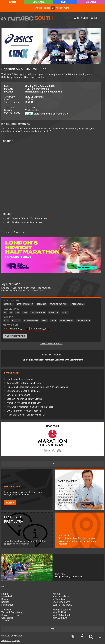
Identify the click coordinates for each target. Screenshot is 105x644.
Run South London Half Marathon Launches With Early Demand (37, 387)
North (65, 2)
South (12, 2)
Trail (44, 320)
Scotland (38, 2)
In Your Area (59, 599)
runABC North (60, 612)
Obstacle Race (83, 320)
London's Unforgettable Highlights (23, 391)
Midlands (91, 2)
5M (11, 312)
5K (5, 312)
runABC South (60, 618)
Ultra (65, 312)
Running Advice (61, 597)
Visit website (32, 110)
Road (6, 320)
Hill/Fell (16, 320)
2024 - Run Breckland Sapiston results (24, 222)
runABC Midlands (62, 615)
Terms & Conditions (12, 612)
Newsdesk (7, 597)
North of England (25, 304)
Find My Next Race (15, 336)
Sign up (10, 503)
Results (5, 602)
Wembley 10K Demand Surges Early (24, 403)
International (77, 304)
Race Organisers (61, 602)
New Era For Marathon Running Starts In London (30, 407)
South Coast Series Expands (20, 379)
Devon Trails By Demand (18, 395)
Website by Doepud (11, 641)
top (52, 463)
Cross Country (31, 320)
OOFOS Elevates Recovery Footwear (24, 411)
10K (18, 312)
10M (25, 312)
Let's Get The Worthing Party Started (24, 399)
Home (5, 594)
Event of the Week (62, 605)
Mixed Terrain (67, 320)
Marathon (54, 312)
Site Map (6, 610)
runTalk (56, 594)
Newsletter (7, 605)
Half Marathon (38, 312)
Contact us (7, 618)
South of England (58, 304)
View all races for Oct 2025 (17, 124)
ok (53, 8)
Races (5, 599)
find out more (62, 8)
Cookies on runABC (12, 615)
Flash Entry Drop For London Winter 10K (26, 415)
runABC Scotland (62, 610)
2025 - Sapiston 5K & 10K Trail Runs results (26, 218)
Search (5, 621)
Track (53, 320)
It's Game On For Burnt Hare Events (24, 383)
